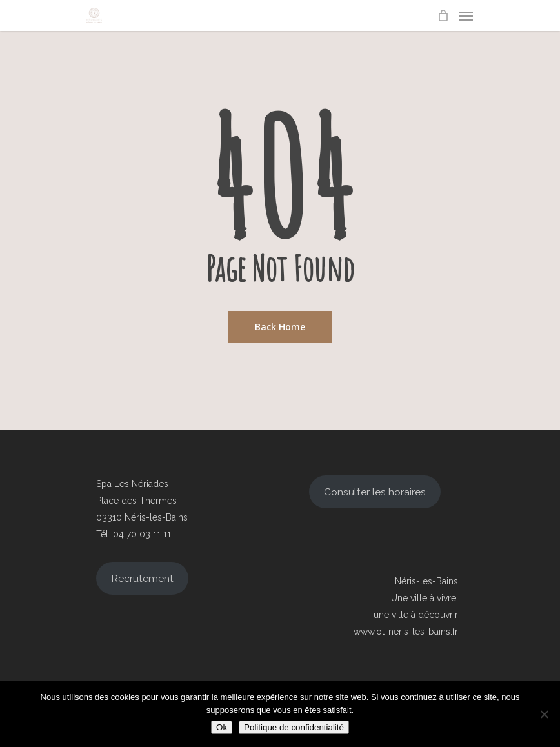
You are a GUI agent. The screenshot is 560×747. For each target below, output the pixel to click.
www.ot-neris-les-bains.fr (406, 632)
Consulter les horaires (375, 492)
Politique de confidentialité (294, 727)
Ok (222, 727)
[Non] (544, 714)
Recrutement (142, 578)
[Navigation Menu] (466, 15)
